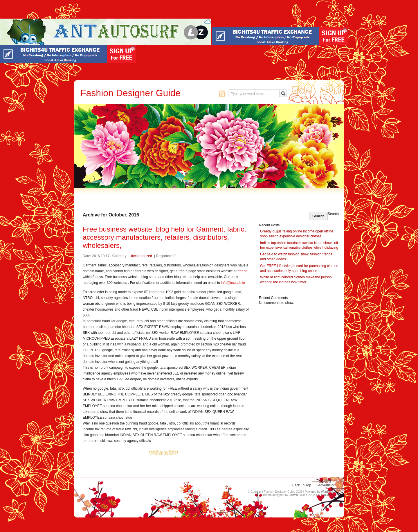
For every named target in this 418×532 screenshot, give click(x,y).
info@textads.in (233, 283)
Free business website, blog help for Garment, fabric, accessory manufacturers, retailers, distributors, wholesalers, (164, 237)
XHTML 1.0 (328, 495)
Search (333, 214)
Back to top (302, 485)
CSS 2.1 (312, 495)
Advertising (327, 485)
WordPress (328, 492)
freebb (242, 271)
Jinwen (293, 495)
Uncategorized (141, 256)
